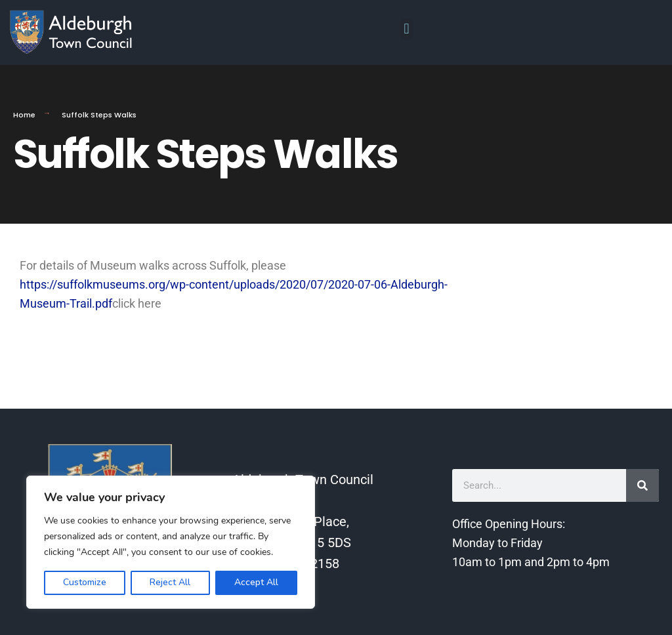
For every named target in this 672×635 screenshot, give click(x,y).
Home (24, 115)
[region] (171, 542)
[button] (407, 29)
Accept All (256, 582)
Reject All (170, 582)
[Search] (642, 485)
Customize (85, 582)
